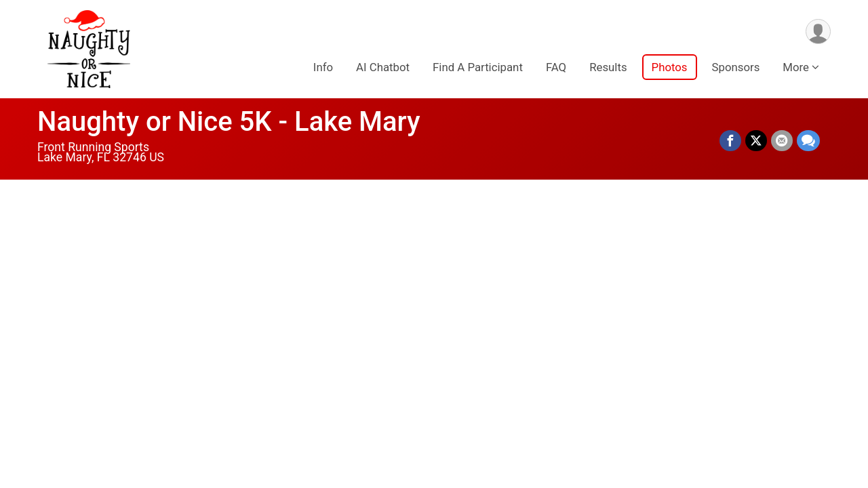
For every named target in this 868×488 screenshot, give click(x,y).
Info (323, 67)
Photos (670, 67)
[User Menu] (818, 32)
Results (608, 67)
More (796, 67)
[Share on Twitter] (756, 141)
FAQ (556, 67)
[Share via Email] (782, 141)
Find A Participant (478, 67)
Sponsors (736, 67)
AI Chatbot (383, 67)
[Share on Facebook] (730, 141)
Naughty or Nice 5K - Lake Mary (229, 122)
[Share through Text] (808, 141)
